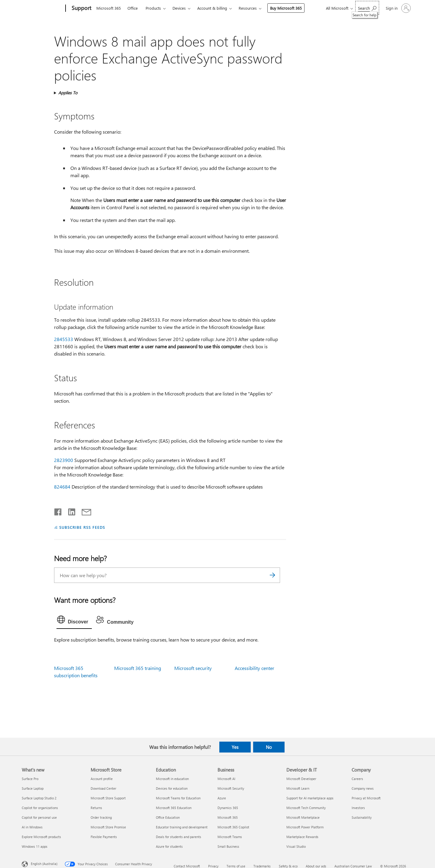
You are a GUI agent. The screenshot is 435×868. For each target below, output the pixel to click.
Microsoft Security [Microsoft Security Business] (231, 788)
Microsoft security (193, 668)
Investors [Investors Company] (358, 808)
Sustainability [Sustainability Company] (362, 817)
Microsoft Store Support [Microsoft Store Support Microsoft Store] (108, 798)
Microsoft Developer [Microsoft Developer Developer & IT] (301, 779)
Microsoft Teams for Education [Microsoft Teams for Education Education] (178, 798)
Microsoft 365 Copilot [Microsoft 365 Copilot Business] (233, 827)
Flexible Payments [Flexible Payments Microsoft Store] (104, 837)
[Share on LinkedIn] (69, 511)
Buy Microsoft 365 (286, 8)
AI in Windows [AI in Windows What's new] (32, 827)
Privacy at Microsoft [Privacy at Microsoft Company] (366, 798)
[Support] (81, 8)
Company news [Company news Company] (363, 788)
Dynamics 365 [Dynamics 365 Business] (228, 808)
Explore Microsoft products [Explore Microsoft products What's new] (41, 837)
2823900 (64, 460)
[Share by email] (84, 511)
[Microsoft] (42, 8)
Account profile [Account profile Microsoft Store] (102, 779)
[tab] (74, 621)
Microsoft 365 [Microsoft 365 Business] (228, 817)
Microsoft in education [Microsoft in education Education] (172, 779)
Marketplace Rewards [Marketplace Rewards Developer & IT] (302, 837)
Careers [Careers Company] (357, 779)
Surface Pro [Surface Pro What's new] (30, 779)
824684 (62, 487)
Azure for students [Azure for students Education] (169, 846)
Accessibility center (255, 668)
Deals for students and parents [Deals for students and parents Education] (179, 837)
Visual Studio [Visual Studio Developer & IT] (296, 846)
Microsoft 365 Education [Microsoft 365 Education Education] (174, 808)
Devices (179, 8)
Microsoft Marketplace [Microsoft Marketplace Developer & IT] (303, 817)
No (269, 747)
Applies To (68, 93)
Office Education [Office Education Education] (168, 817)
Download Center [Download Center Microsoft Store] (103, 788)
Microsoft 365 (109, 8)
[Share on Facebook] (58, 511)
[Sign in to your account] (398, 8)
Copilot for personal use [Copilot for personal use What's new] (39, 817)
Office (133, 8)
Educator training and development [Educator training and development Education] (182, 827)
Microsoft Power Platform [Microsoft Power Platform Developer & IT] (305, 827)
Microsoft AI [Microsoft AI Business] (226, 779)
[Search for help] (367, 8)
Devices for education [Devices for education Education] (172, 788)
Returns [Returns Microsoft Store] (96, 808)
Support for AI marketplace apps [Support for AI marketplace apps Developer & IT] (310, 798)
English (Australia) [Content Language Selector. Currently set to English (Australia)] (44, 864)
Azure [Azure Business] (222, 798)
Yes (235, 747)
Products (153, 8)
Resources (248, 8)
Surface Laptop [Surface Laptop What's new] (33, 788)
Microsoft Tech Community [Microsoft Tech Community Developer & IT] (306, 808)
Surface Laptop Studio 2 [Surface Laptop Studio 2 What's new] (39, 798)
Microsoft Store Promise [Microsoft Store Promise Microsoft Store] (108, 827)
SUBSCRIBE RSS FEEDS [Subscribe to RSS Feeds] (82, 527)
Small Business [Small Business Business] (228, 846)
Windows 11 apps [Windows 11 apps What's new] (35, 846)
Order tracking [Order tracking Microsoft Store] (101, 817)
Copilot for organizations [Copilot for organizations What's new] (40, 808)
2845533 (64, 339)
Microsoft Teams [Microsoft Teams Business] (230, 837)
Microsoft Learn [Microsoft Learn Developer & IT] (298, 788)
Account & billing (212, 8)
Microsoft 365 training (138, 668)
